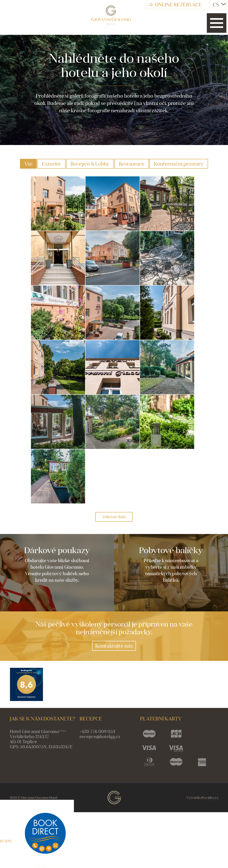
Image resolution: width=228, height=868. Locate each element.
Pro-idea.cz (210, 798)
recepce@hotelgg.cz (100, 737)
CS (219, 4)
